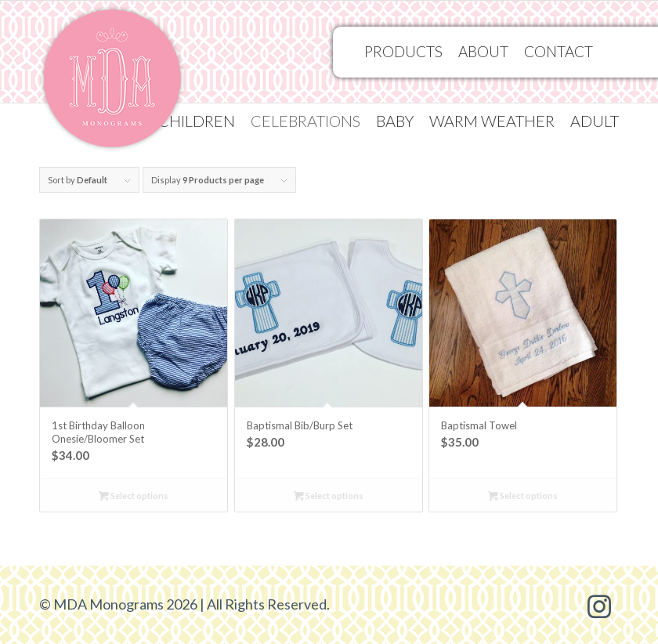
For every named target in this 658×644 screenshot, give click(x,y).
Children (197, 121)
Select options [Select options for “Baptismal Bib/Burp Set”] (329, 496)
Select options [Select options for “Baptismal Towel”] (523, 496)
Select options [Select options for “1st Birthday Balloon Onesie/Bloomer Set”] (134, 496)
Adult (595, 121)
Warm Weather (492, 121)
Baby (395, 121)
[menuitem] (197, 121)
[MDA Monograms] (112, 83)
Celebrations (305, 121)
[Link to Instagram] (599, 605)
